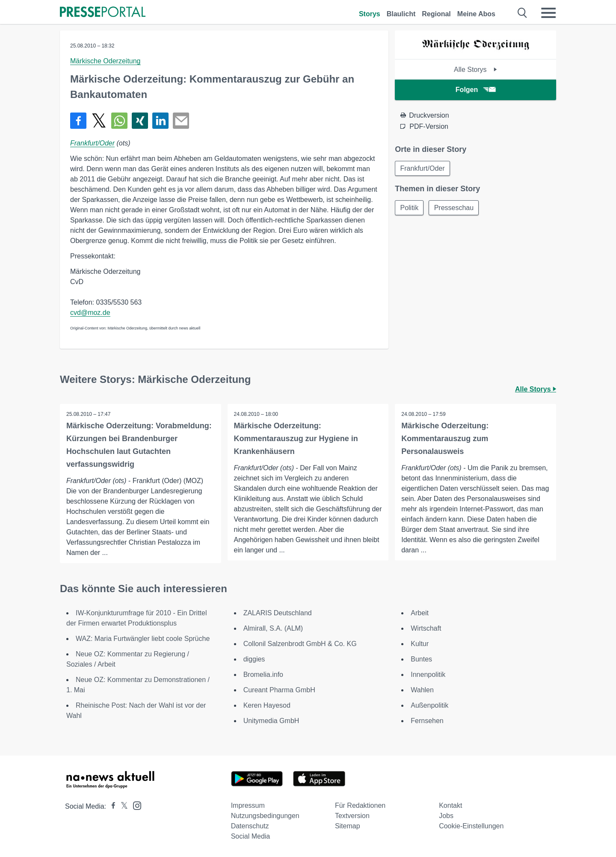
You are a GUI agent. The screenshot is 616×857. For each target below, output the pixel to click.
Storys (370, 14)
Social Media (251, 836)
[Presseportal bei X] (122, 806)
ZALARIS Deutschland (278, 613)
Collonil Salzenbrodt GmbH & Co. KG (300, 644)
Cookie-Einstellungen (471, 826)
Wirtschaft (426, 628)
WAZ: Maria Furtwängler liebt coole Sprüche (143, 639)
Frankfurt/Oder (92, 143)
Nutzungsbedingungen (265, 816)
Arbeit (420, 613)
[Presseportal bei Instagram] (135, 805)
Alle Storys (475, 70)
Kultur (420, 644)
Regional (436, 14)
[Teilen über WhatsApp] (119, 121)
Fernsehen (427, 721)
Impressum (248, 805)
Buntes (421, 659)
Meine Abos (476, 14)
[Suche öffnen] (523, 13)
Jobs (446, 816)
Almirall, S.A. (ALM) (273, 628)
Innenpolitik (428, 675)
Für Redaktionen (360, 805)
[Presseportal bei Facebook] (111, 806)
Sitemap (348, 826)
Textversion (352, 816)
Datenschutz (250, 826)
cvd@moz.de (90, 313)
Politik (410, 208)
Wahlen (422, 690)
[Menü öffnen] (548, 13)
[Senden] (181, 121)
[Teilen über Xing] (140, 121)
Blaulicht (401, 14)
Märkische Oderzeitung (105, 61)
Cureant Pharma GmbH (279, 690)
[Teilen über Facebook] (78, 121)
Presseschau (455, 208)
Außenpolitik (429, 705)
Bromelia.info (263, 675)
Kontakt (450, 805)
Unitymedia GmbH (271, 721)
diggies (254, 659)
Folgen (475, 90)
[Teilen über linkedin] (160, 121)
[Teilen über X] (99, 121)
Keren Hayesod (267, 705)
